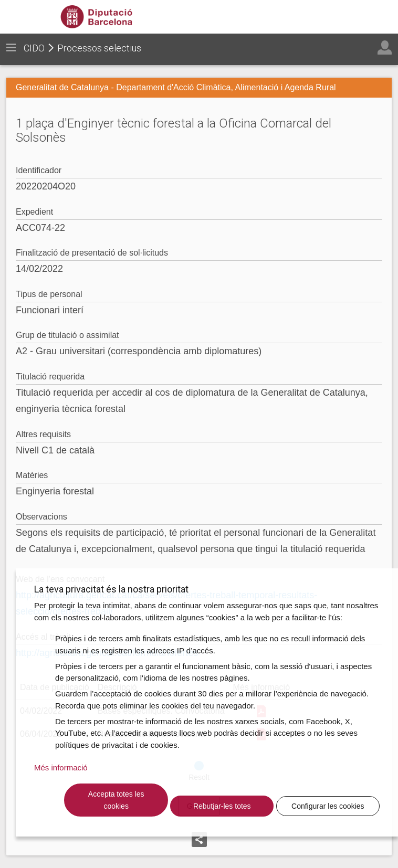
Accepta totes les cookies (116, 800)
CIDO (34, 48)
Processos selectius (99, 48)
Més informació (61, 768)
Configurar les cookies (328, 806)
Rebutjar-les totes (222, 806)
